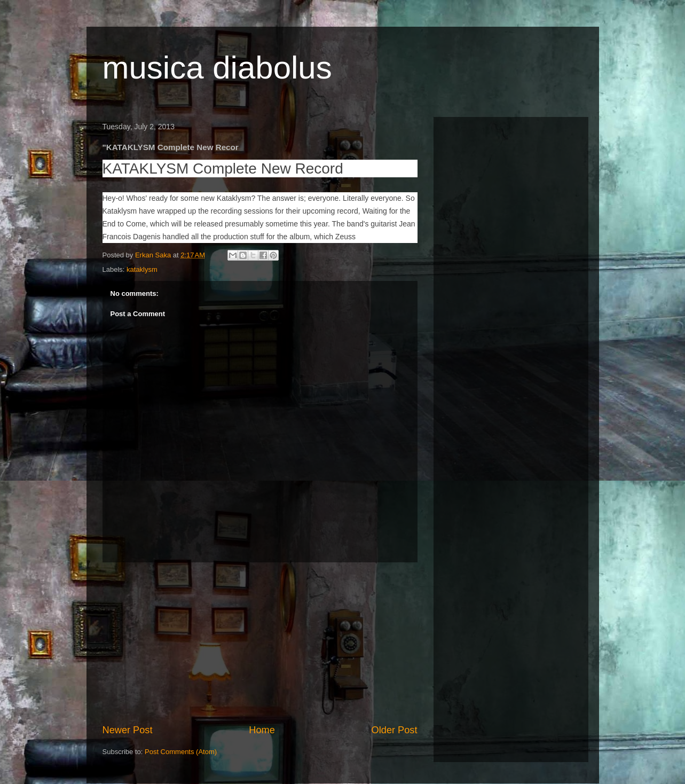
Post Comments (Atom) (181, 752)
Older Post (395, 730)
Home (262, 730)
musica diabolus (217, 68)
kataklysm (142, 269)
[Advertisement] (260, 643)
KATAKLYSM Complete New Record (223, 168)
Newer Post (128, 730)
